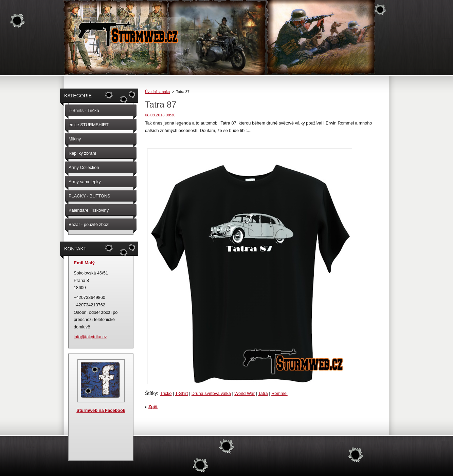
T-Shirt (182, 393)
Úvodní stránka (157, 92)
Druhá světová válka (211, 393)
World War (244, 393)
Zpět (153, 407)
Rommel (279, 393)
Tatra (263, 393)
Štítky (151, 393)
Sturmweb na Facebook (101, 410)
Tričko (166, 393)
